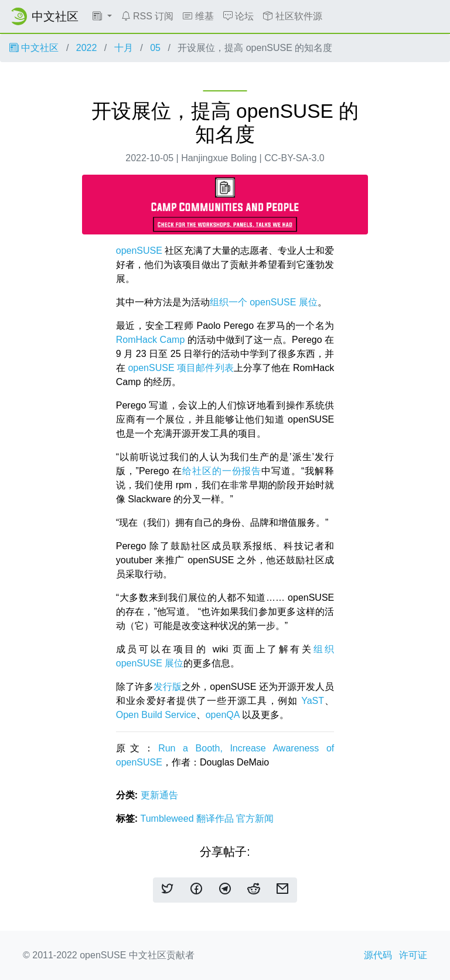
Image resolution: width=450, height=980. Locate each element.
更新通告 (159, 795)
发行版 (168, 687)
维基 (198, 16)
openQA (223, 715)
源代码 (378, 955)
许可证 (413, 955)
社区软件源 (292, 16)
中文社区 (34, 48)
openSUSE (139, 251)
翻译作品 (216, 819)
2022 (87, 48)
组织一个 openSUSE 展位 (264, 302)
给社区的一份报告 (222, 471)
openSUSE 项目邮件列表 (180, 368)
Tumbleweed (168, 819)
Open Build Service (156, 715)
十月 (124, 48)
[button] (102, 16)
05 (155, 48)
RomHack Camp (151, 340)
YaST (313, 701)
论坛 (238, 16)
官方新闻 (255, 819)
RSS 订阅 (148, 16)
